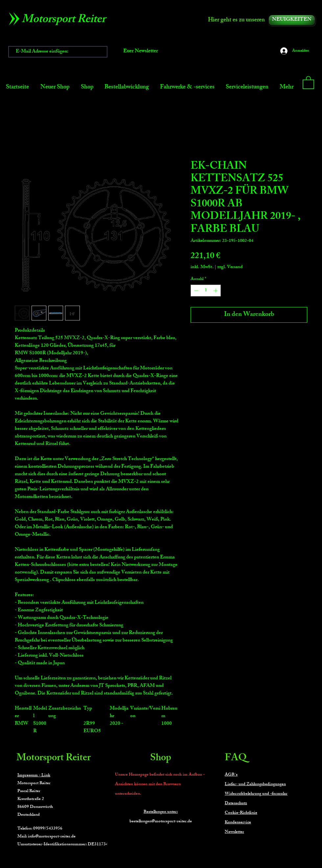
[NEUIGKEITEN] (292, 20)
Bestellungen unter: (161, 812)
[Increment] (216, 291)
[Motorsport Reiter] (66, 20)
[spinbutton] (206, 291)
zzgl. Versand (230, 267)
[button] (308, 82)
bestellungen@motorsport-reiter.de (161, 822)
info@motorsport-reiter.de (52, 837)
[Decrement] (195, 291)
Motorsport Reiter (54, 759)
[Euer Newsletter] (141, 52)
